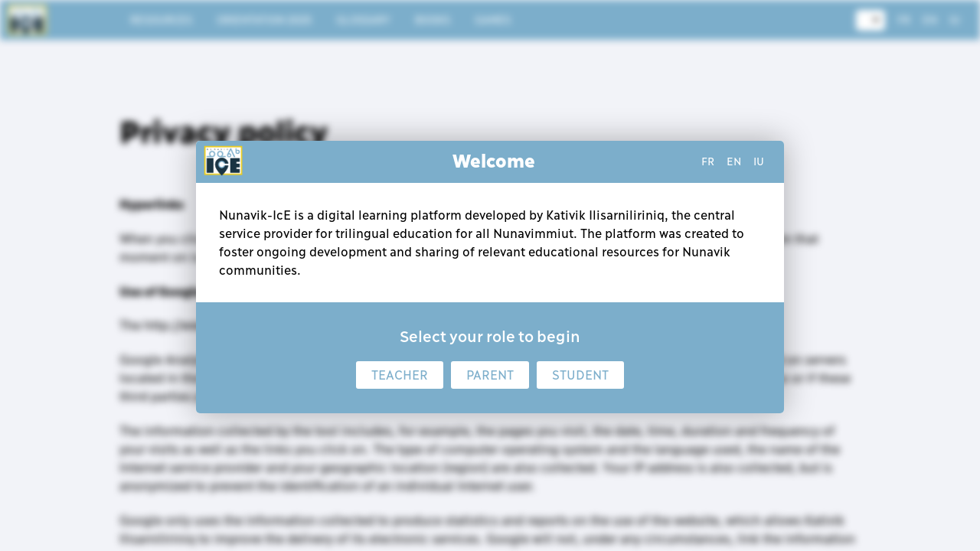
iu (759, 161)
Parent (490, 375)
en (734, 161)
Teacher (400, 375)
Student (580, 375)
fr (708, 161)
